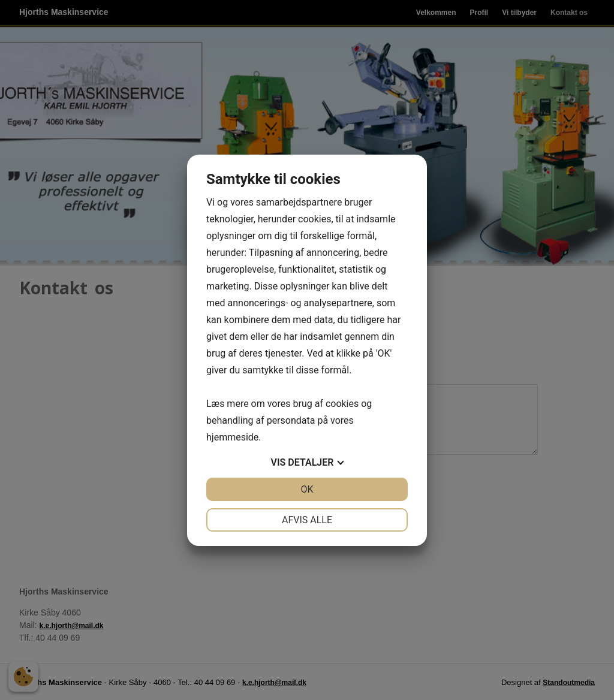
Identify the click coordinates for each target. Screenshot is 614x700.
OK (307, 489)
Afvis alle (307, 520)
